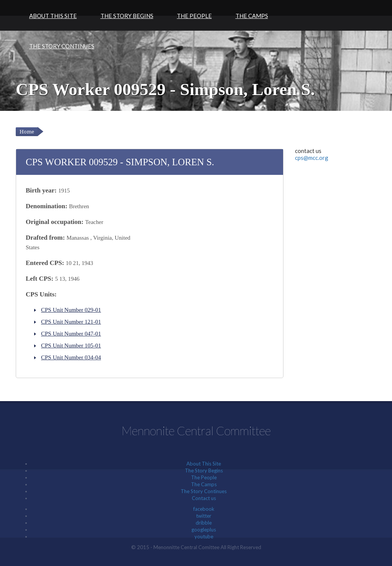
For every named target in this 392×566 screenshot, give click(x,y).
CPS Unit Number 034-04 (71, 357)
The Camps (252, 16)
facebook (204, 509)
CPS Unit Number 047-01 (71, 334)
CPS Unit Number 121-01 (71, 322)
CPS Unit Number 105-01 (71, 346)
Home (27, 132)
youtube (204, 536)
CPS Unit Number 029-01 (71, 310)
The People (194, 16)
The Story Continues (62, 46)
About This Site (53, 16)
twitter (204, 516)
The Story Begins (127, 16)
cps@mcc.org (312, 158)
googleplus (204, 530)
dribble (204, 523)
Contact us (204, 498)
